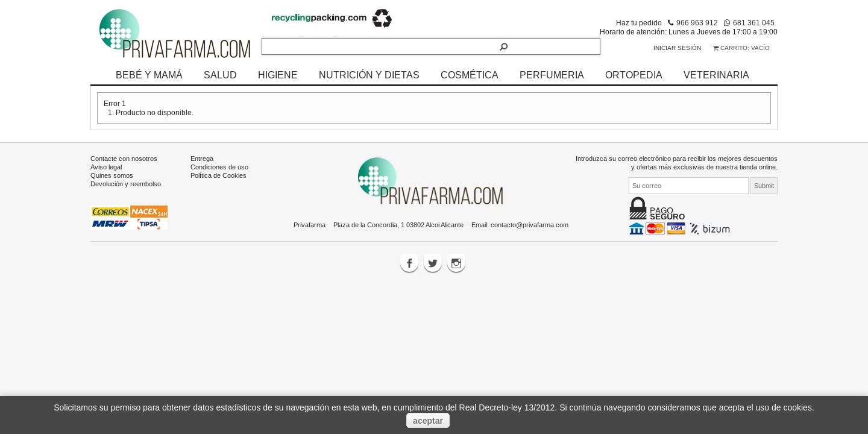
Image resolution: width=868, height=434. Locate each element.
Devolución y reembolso (126, 184)
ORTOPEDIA (634, 75)
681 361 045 (754, 23)
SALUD (220, 75)
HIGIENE (278, 75)
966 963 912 (697, 23)
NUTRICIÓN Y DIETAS (369, 75)
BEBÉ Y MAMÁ (149, 75)
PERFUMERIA (552, 75)
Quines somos (112, 175)
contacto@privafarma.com (530, 225)
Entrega (202, 159)
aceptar (428, 421)
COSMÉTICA (470, 75)
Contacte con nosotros (124, 159)
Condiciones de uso (219, 167)
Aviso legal (106, 167)
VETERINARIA (716, 75)
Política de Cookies (219, 175)
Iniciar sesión (677, 48)
